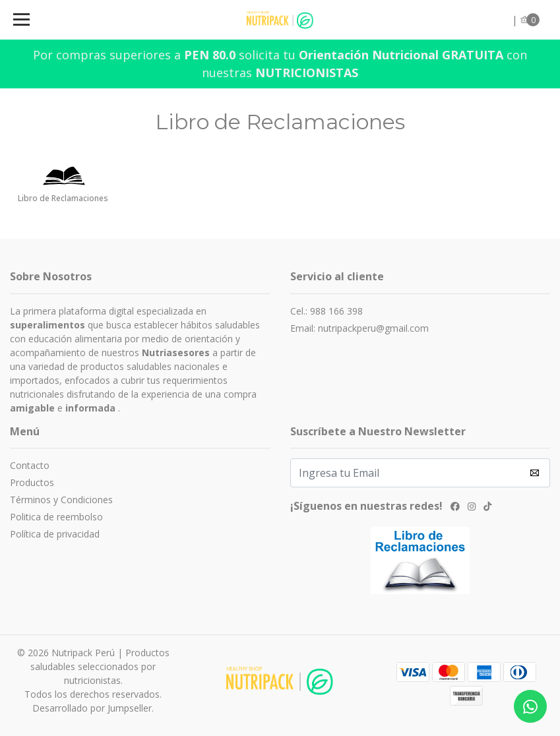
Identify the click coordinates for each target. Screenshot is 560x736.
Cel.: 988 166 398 (327, 311)
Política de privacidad (55, 534)
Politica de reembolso (56, 517)
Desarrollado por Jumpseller (92, 708)
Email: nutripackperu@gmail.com (359, 328)
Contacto (30, 465)
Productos (32, 482)
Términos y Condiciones (61, 500)
